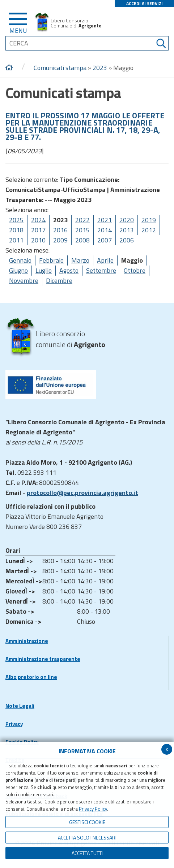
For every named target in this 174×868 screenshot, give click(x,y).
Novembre (24, 280)
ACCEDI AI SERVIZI (145, 3)
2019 (149, 220)
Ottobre (135, 270)
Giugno (18, 270)
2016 (60, 230)
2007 (105, 240)
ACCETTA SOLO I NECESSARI (87, 838)
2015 (82, 230)
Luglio (44, 270)
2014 (105, 230)
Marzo (80, 260)
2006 (127, 240)
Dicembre (59, 280)
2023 (100, 68)
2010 (38, 240)
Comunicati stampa (60, 68)
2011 (16, 240)
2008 (82, 240)
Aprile (105, 260)
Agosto (69, 270)
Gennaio (20, 260)
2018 (16, 230)
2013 (127, 230)
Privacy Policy (93, 809)
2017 (38, 230)
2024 (38, 220)
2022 (82, 220)
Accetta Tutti (87, 853)
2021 (105, 220)
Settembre (101, 270)
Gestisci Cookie (87, 822)
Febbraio (51, 260)
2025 (16, 220)
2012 (149, 230)
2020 (127, 220)
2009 (60, 240)
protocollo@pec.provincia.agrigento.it (82, 493)
